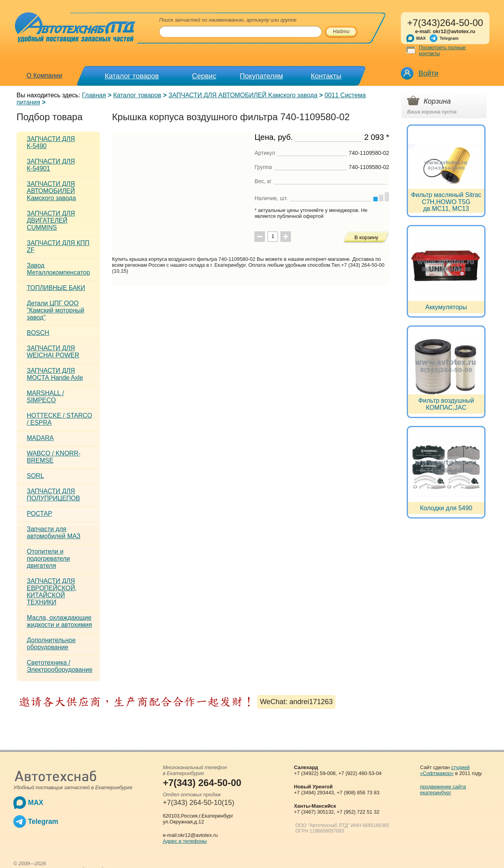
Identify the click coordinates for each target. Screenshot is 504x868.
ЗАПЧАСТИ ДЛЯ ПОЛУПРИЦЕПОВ (53, 495)
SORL (35, 476)
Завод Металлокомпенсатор (58, 269)
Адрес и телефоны (185, 841)
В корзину (366, 237)
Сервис (204, 76)
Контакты (326, 76)
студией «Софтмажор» (445, 770)
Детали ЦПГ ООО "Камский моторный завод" (56, 310)
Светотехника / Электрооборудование (60, 666)
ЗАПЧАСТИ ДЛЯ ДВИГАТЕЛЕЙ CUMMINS (51, 220)
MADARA (40, 438)
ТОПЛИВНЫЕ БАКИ (56, 288)
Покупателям (261, 76)
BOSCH (38, 333)
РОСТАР (39, 514)
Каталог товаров (132, 76)
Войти (428, 73)
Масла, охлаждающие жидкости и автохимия (59, 621)
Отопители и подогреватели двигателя (48, 559)
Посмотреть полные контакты (442, 50)
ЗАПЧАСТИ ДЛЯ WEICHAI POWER (53, 352)
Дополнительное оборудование (51, 644)
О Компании (44, 75)
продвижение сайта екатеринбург (443, 790)
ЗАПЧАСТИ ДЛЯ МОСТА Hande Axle (55, 374)
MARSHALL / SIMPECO (45, 397)
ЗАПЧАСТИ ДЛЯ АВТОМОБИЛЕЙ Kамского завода (243, 95)
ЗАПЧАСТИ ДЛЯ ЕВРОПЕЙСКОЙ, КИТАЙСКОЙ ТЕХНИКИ (52, 592)
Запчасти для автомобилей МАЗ (54, 533)
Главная (94, 95)
